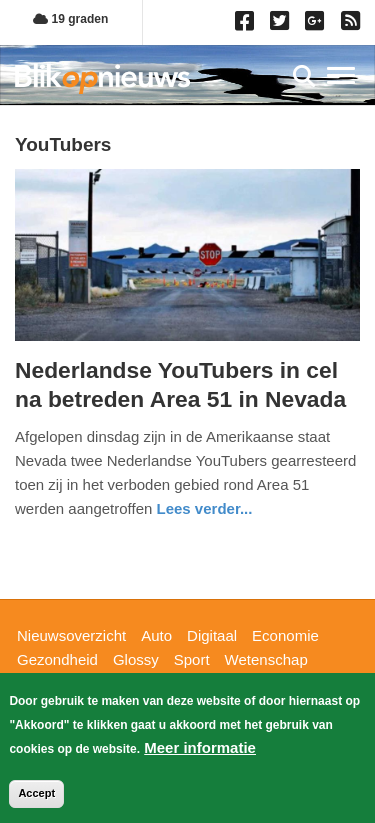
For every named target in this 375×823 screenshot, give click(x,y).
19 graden (70, 19)
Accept (36, 793)
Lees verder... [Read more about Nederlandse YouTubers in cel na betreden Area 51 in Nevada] (205, 508)
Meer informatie (200, 747)
